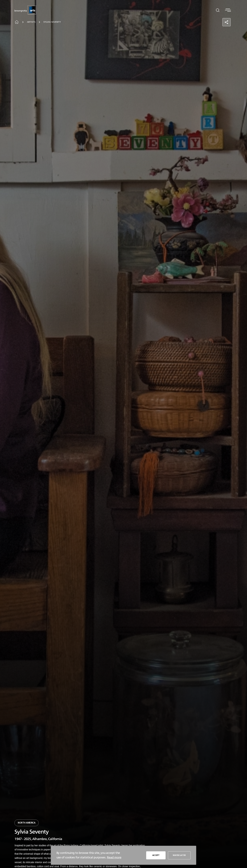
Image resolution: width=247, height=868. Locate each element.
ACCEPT (156, 855)
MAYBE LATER (179, 855)
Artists (31, 22)
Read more (114, 858)
